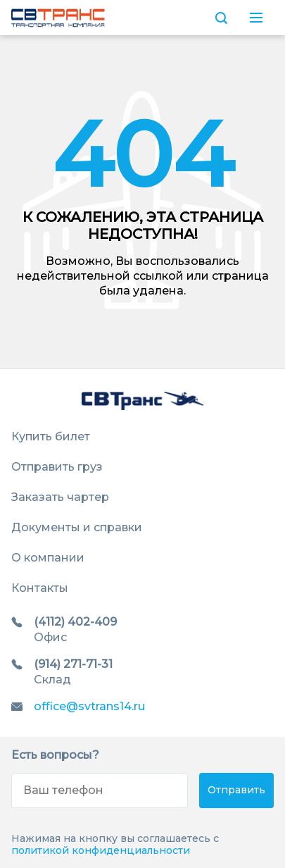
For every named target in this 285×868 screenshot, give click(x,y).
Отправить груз (57, 467)
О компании (48, 558)
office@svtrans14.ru (89, 706)
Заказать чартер (60, 497)
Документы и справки (77, 527)
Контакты (40, 588)
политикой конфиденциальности (101, 850)
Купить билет (51, 436)
